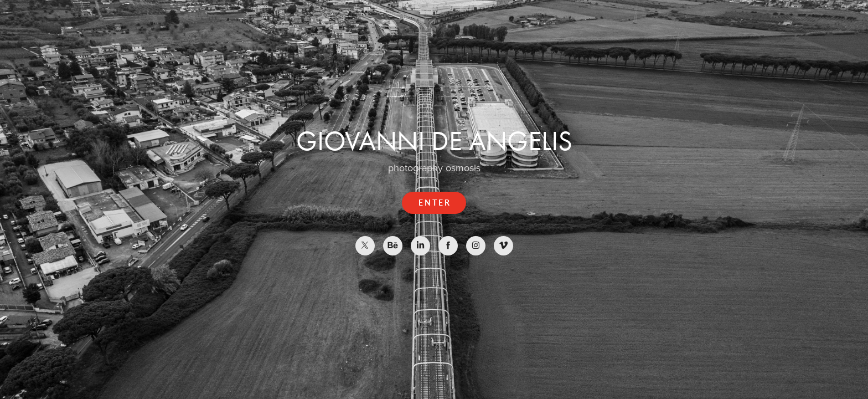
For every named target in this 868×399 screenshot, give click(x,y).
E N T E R (434, 203)
